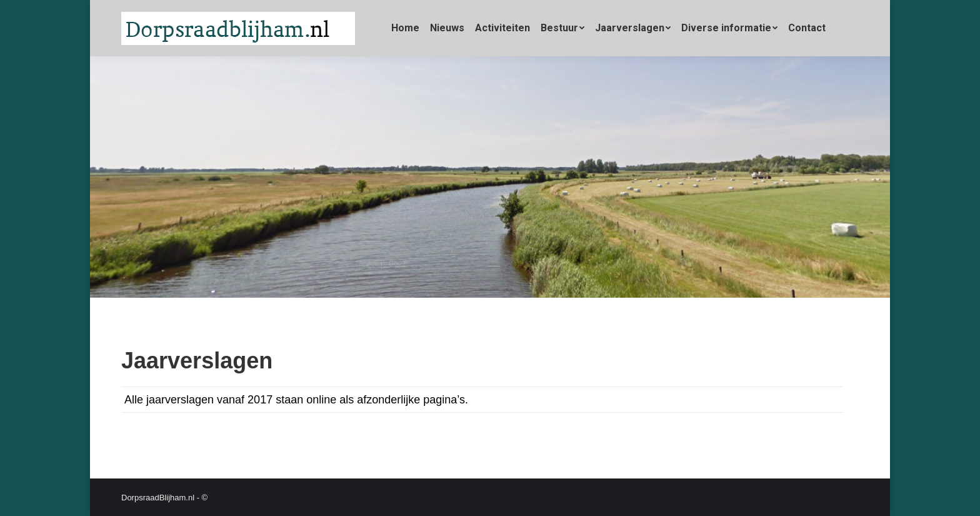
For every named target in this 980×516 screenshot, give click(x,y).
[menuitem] (405, 28)
